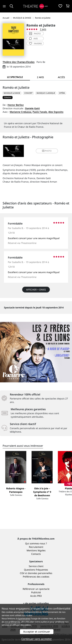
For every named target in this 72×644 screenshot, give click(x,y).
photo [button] (47, 151)
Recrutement (36, 547)
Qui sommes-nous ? (36, 543)
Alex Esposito (56, 112)
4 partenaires (24, 618)
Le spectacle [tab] (15, 77)
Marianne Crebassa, (21, 112)
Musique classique (46, 93)
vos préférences (12, 622)
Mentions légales (36, 550)
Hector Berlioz (16, 105)
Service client (36, 566)
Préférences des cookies (36, 577)
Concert (28, 93)
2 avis (43, 29)
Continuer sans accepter (37, 639)
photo (35, 34)
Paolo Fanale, (40, 112)
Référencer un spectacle (36, 589)
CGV (22, 573)
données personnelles (40, 573)
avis (33, 39)
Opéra (62, 93)
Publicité (36, 592)
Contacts (36, 554)
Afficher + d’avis (36, 290)
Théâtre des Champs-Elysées (19, 62)
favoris (36, 44)
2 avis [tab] (40, 77)
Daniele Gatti (32, 108)
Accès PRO (36, 596)
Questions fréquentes (36, 570)
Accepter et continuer (37, 632)
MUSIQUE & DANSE (12, 93)
